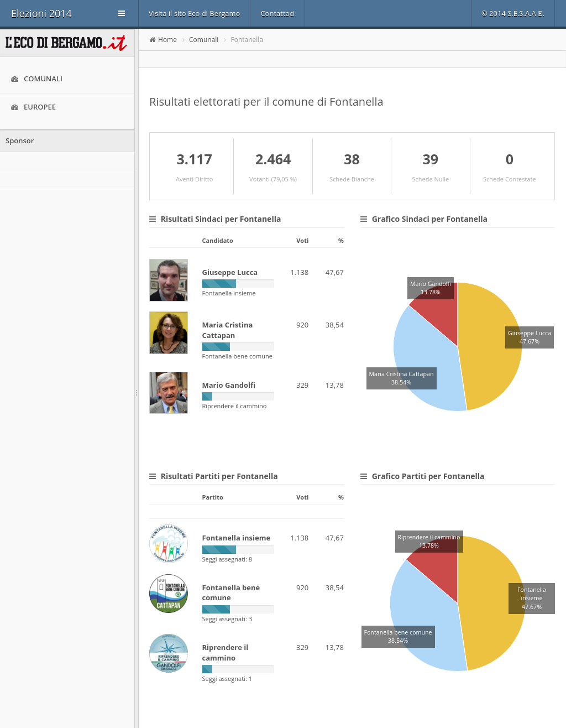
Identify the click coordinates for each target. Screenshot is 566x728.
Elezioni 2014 (41, 13)
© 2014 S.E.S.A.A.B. (513, 13)
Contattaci (277, 13)
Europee (33, 107)
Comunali (37, 79)
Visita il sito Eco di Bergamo (194, 13)
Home (167, 40)
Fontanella (247, 40)
